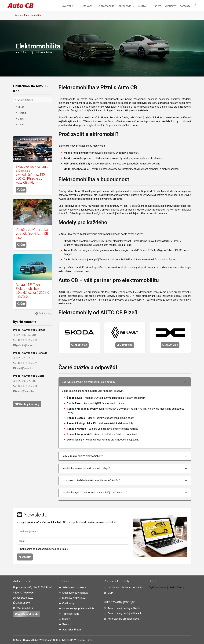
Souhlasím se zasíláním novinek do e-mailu (44, 549)
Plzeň (89, 640)
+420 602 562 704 (26, 335)
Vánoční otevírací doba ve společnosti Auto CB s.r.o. (32, 234)
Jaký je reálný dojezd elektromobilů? (82, 456)
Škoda (20, 107)
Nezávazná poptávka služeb (76, 609)
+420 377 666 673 (27, 340)
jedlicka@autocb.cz (27, 345)
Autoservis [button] (125, 6)
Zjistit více (79, 345)
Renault (21, 113)
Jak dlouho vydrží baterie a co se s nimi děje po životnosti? (95, 493)
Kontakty (185, 6)
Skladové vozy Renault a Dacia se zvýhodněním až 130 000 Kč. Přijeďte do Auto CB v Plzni (32, 175)
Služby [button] (142, 6)
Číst (21, 190)
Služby (64, 619)
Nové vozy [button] (67, 6)
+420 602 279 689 (26, 381)
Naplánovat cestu (26, 614)
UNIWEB (75, 640)
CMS (63, 640)
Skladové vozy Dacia (72, 598)
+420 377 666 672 (27, 363)
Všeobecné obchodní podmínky (123, 588)
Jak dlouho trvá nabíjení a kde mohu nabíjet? (86, 468)
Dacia (20, 119)
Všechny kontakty (29, 404)
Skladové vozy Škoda (72, 588)
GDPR (109, 593)
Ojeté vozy (86, 6)
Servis (64, 624)
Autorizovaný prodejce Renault (123, 613)
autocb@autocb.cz (23, 598)
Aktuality (170, 6)
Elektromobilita (105, 6)
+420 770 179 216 (26, 358)
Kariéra (157, 6)
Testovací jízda (69, 614)
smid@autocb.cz (25, 368)
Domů (18, 15)
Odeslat (25, 557)
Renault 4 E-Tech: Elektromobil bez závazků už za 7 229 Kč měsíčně (32, 291)
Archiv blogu (45, 314)
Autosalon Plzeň (70, 630)
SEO (56, 640)
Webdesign (46, 640)
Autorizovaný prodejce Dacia (122, 619)
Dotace (20, 125)
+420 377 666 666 (23, 593)
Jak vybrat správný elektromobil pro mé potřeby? (89, 382)
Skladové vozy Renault (73, 593)
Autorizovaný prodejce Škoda (122, 608)
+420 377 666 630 (27, 386)
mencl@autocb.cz (26, 391)
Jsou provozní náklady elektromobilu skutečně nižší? (91, 480)
